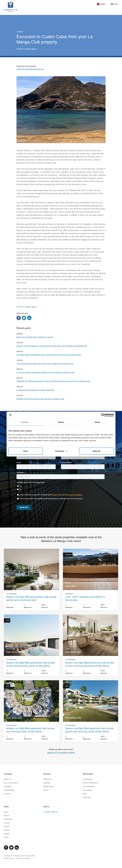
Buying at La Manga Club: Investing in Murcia (35, 337)
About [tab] (97, 422)
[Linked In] (17, 848)
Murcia (34, 49)
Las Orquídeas (89, 786)
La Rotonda (87, 779)
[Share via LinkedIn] (29, 318)
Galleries (47, 783)
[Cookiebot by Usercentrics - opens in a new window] (103, 415)
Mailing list (47, 779)
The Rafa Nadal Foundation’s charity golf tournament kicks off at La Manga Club (49, 355)
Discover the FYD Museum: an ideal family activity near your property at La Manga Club (52, 346)
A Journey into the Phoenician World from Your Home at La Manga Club (45, 372)
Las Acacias (88, 790)
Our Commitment (11, 783)
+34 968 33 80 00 (50, 812)
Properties (87, 797)
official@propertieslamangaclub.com (30, 69)
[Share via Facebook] (19, 318)
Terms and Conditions (23, 858)
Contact (7, 794)
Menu (114, 4)
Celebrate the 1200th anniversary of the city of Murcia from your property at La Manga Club (53, 381)
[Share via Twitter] (24, 318)
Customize (61, 451)
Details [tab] (61, 422)
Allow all (96, 451)
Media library (48, 786)
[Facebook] (6, 848)
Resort (46, 790)
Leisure (7, 823)
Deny (26, 451)
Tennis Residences (90, 783)
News (28, 49)
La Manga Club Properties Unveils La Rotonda (35, 390)
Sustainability (9, 790)
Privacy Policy (9, 858)
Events (7, 830)
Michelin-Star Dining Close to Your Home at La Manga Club (40, 399)
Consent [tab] (25, 422)
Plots (85, 794)
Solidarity (8, 786)
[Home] (11, 7)
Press (6, 837)
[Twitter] (11, 848)
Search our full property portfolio (61, 753)
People (7, 834)
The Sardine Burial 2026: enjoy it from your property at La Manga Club (45, 364)
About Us (8, 779)
